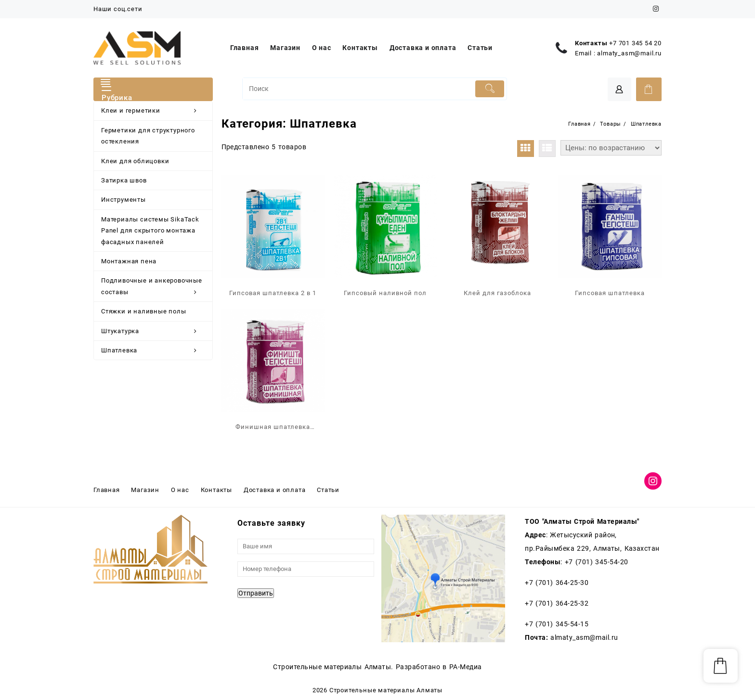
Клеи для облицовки (135, 161)
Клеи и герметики (154, 111)
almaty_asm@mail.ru (629, 53)
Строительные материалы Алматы (386, 690)
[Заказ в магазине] (611, 148)
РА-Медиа (466, 667)
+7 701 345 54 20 (635, 43)
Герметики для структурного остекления (148, 136)
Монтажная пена (129, 261)
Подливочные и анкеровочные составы (154, 287)
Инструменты (124, 200)
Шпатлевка (154, 350)
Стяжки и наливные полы (144, 311)
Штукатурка (154, 331)
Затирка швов (124, 180)
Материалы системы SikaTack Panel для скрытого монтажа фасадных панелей (150, 231)
